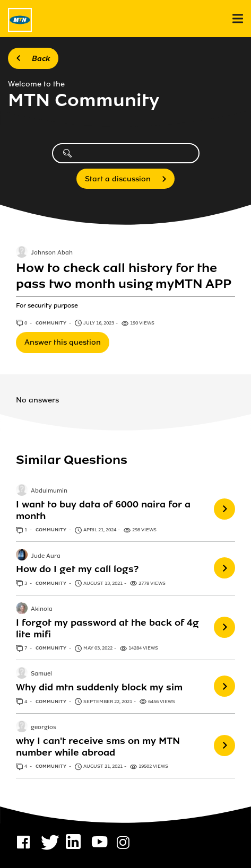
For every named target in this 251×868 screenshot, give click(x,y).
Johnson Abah (52, 253)
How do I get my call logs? (77, 569)
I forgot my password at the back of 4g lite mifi (107, 628)
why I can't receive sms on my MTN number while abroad (98, 747)
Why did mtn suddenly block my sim (99, 687)
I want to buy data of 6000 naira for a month (103, 510)
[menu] (238, 19)
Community (51, 323)
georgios (44, 727)
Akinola (42, 609)
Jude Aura (46, 556)
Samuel (41, 674)
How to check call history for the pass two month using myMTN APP (124, 276)
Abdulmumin (49, 491)
